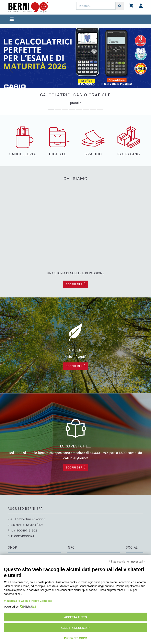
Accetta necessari (76, 628)
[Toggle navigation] (12, 20)
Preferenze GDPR (75, 638)
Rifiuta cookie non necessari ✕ (127, 562)
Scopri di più (76, 284)
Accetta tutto (75, 617)
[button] (11, 72)
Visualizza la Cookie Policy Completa (28, 601)
